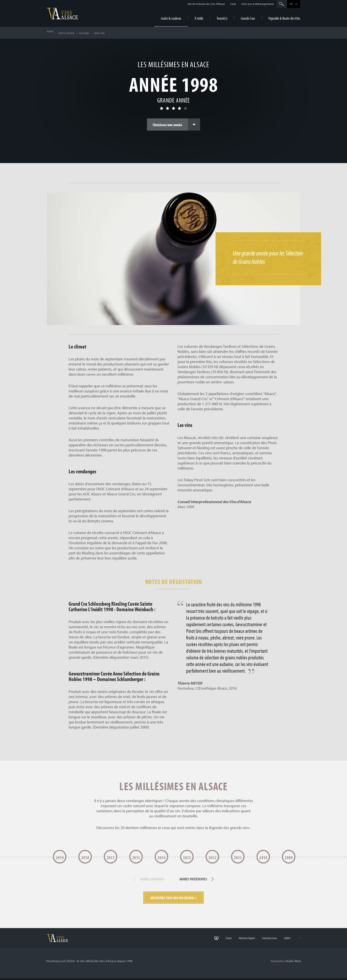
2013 (187, 857)
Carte (233, 4)
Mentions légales (235, 943)
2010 (263, 857)
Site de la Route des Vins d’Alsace (206, 4)
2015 (136, 857)
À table (199, 18)
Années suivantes (146, 881)
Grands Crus (248, 18)
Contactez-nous (261, 943)
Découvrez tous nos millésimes (172, 901)
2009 (289, 857)
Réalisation (286, 964)
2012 (212, 857)
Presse (214, 943)
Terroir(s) (222, 18)
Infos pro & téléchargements (258, 4)
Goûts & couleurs (171, 18)
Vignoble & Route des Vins (284, 18)
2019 (60, 857)
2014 (162, 857)
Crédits (282, 943)
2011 (238, 857)
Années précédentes (199, 881)
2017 (111, 857)
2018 (85, 857)
